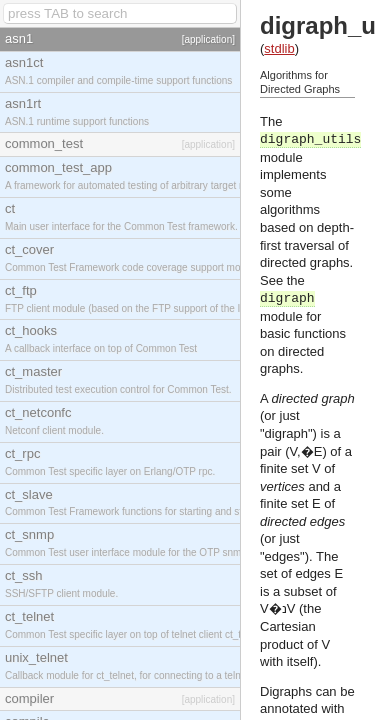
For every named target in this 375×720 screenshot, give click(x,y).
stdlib (279, 48)
